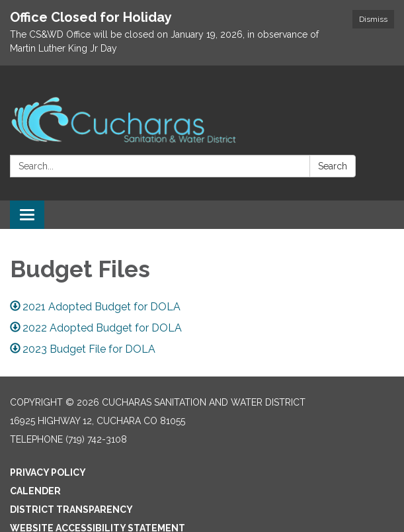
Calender (35, 491)
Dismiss (373, 19)
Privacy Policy (48, 472)
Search (333, 166)
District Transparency (71, 510)
